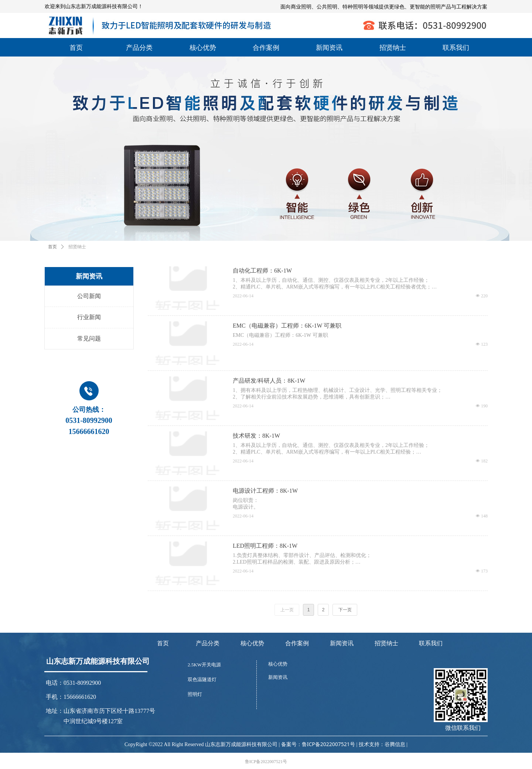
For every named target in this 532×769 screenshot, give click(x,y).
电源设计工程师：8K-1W (265, 491)
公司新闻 (89, 296)
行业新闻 (89, 317)
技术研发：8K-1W (256, 436)
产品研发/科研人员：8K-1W (269, 381)
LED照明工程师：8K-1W (265, 546)
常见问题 (89, 339)
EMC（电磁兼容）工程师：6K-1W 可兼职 (287, 326)
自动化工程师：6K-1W (262, 271)
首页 (52, 247)
